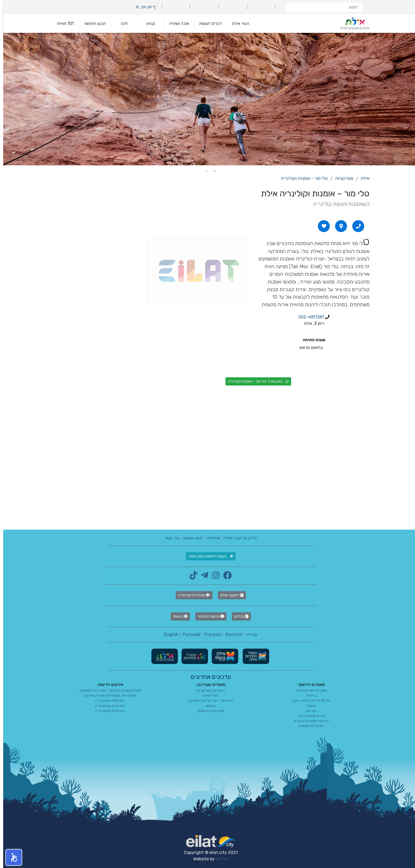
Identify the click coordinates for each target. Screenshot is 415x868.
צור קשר (169, 538)
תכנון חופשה (92, 23)
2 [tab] (204, 171)
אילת (362, 178)
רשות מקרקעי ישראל (207, 690)
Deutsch (231, 634)
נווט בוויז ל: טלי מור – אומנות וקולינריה (255, 381)
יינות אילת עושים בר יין (107, 700)
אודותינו (210, 538)
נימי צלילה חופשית (308, 726)
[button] (11, 857)
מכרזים (238, 616)
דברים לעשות (207, 23)
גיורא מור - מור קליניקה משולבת (207, 700)
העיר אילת (237, 23)
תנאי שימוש (190, 538)
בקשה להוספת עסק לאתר (208, 556)
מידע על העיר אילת (237, 538)
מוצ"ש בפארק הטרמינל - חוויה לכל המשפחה (107, 690)
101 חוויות (62, 23)
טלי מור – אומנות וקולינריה (301, 178)
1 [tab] (211, 171)
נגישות (177, 616)
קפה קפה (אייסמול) (208, 711)
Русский (188, 634)
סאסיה (308, 706)
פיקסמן (208, 706)
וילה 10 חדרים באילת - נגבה (308, 700)
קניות (147, 23)
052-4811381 (308, 317)
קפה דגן (308, 711)
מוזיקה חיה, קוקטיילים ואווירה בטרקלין (107, 695)
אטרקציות (341, 178)
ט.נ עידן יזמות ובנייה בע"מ (308, 721)
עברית (249, 634)
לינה (121, 23)
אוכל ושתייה (176, 23)
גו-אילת (308, 695)
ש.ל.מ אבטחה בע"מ (308, 716)
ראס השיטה (207, 695)
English (168, 634)
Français (210, 634)
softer (219, 859)
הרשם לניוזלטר (208, 616)
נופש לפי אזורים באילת (308, 690)
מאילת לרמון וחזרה (191, 595)
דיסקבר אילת (229, 595)
